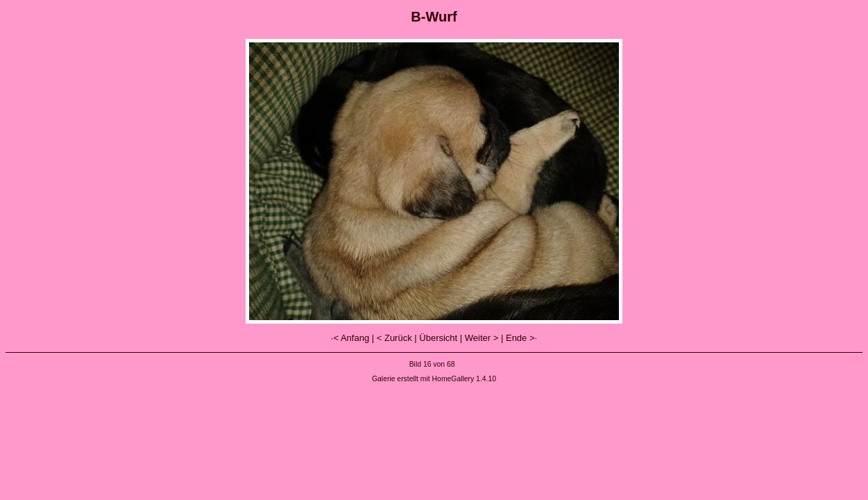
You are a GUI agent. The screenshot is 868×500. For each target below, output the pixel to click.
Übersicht (438, 338)
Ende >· (521, 338)
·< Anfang (350, 338)
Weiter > (482, 338)
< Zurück (394, 338)
